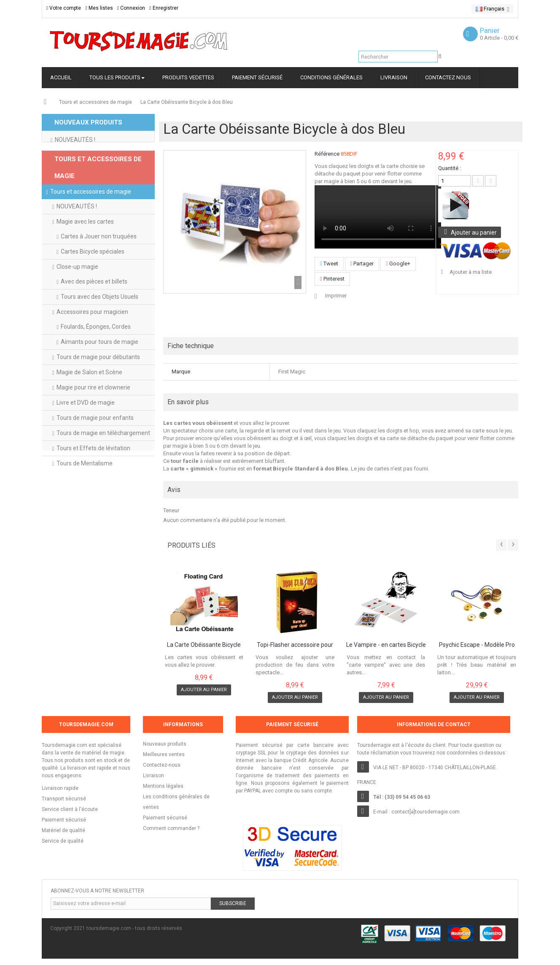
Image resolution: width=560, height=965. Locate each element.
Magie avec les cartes (85, 246)
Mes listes (99, 8)
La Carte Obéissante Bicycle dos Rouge (204, 645)
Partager (362, 264)
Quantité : (450, 168)
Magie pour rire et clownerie (93, 412)
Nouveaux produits (165, 744)
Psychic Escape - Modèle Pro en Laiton (477, 645)
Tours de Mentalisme (85, 488)
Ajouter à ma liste (470, 272)
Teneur (171, 510)
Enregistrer (164, 8)
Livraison (153, 776)
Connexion (131, 8)
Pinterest (332, 279)
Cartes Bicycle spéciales (93, 276)
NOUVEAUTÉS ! (75, 146)
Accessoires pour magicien (92, 336)
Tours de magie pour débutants (98, 381)
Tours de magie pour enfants (95, 442)
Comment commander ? (171, 828)
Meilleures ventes (164, 754)
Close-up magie (77, 291)
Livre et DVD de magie (86, 427)
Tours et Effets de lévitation (93, 473)
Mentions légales (163, 786)
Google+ (398, 264)
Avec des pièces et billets (94, 306)
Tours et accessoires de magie (96, 102)
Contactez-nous (162, 765)
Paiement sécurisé (165, 818)
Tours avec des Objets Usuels (100, 321)
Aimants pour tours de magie (100, 366)
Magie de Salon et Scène (89, 397)
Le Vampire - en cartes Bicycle (386, 645)
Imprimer (336, 296)
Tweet (329, 264)
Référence (327, 154)
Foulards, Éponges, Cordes (96, 351)
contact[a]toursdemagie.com (425, 812)
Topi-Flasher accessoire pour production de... (295, 645)
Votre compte (64, 8)
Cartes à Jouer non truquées (99, 261)
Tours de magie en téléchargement (103, 457)
